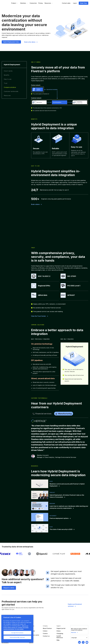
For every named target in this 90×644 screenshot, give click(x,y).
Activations (5, 643)
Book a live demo (30, 42)
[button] (15, 3)
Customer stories (32, 632)
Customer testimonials (11, 91)
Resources (7, 95)
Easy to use (8, 79)
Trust (6, 83)
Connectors (33, 3)
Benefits (6, 75)
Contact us (46, 636)
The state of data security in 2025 (61, 529)
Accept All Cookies (17, 633)
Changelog (60, 633)
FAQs (58, 640)
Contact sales (66, 3)
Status (59, 631)
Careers (45, 633)
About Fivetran (47, 628)
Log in (75, 3)
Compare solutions (10, 87)
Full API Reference (60, 637)
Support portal (61, 628)
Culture (45, 631)
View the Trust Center (39, 316)
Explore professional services (75, 605)
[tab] (42, 414)
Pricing (40, 3)
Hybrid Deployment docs (11, 42)
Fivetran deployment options (59, 518)
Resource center (34, 635)
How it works (8, 71)
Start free (84, 3)
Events (31, 643)
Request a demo (9, 588)
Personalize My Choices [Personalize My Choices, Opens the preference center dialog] (17, 637)
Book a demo (35, 204)
